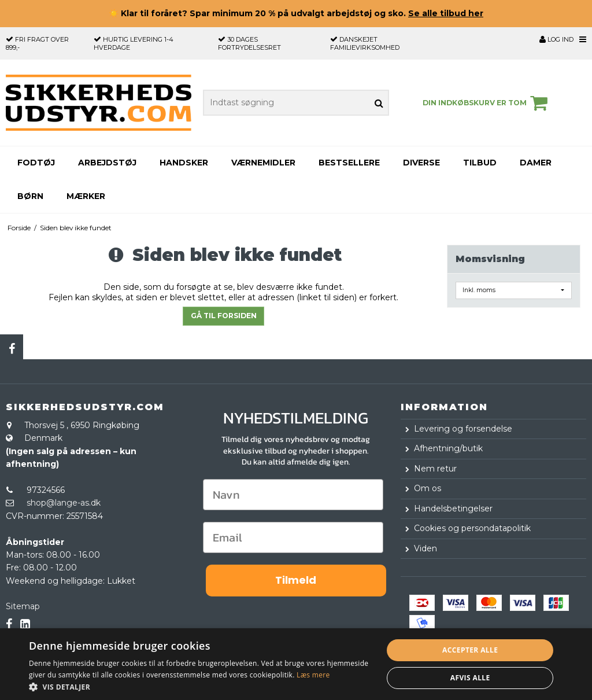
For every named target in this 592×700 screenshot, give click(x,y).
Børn (30, 196)
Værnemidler (263, 163)
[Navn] (293, 495)
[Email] (293, 537)
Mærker (86, 196)
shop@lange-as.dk (64, 503)
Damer (536, 163)
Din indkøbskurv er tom (487, 103)
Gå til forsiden (224, 316)
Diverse (421, 163)
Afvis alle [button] (470, 678)
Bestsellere (349, 163)
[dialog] (296, 664)
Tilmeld (296, 580)
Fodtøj (36, 163)
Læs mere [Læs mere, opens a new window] (313, 675)
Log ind (556, 39)
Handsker (184, 163)
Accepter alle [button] (470, 650)
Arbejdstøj (107, 163)
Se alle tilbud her (446, 13)
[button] (201, 686)
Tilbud (480, 163)
